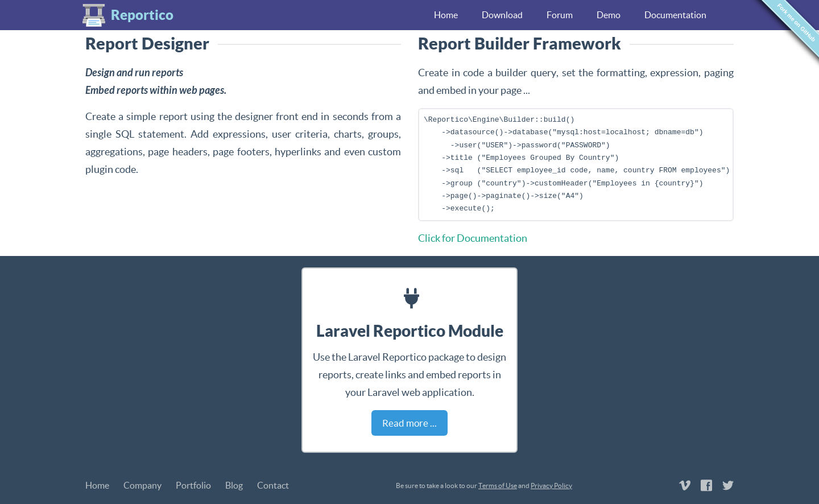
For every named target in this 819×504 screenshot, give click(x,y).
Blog (234, 485)
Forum (560, 15)
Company (142, 485)
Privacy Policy (551, 486)
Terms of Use (498, 486)
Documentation (675, 15)
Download (502, 15)
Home (446, 15)
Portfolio (193, 485)
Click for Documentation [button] (473, 238)
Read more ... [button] (409, 423)
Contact (273, 485)
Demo (609, 15)
